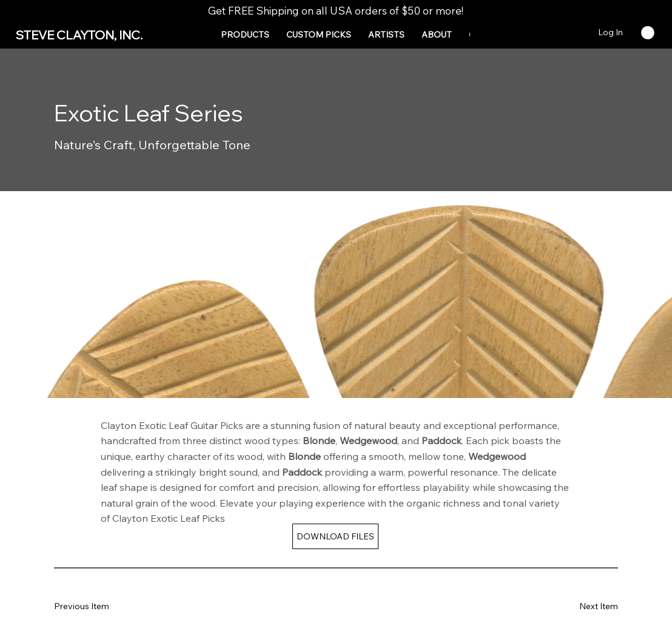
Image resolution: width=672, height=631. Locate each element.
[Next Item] (582, 606)
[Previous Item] (90, 606)
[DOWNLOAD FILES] (335, 536)
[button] (245, 35)
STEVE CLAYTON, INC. (79, 35)
